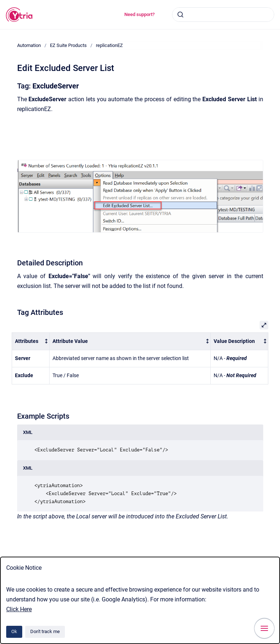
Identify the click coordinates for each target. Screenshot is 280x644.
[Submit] (180, 15)
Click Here (19, 609)
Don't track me (45, 631)
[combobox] (223, 15)
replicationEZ (109, 45)
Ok (14, 631)
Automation (29, 45)
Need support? (139, 14)
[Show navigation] (264, 628)
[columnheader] (31, 341)
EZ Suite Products (68, 45)
